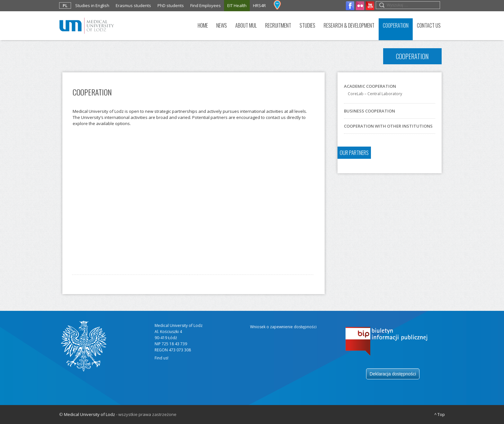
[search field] (408, 5)
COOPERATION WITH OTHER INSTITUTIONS (388, 126)
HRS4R (259, 5)
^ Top (440, 414)
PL (65, 5)
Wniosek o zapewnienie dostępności (283, 327)
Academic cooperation (370, 86)
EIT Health (237, 5)
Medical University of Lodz (90, 414)
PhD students (171, 5)
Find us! (162, 358)
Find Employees (206, 5)
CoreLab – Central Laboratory (375, 94)
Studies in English (92, 5)
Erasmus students (133, 5)
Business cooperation (369, 111)
